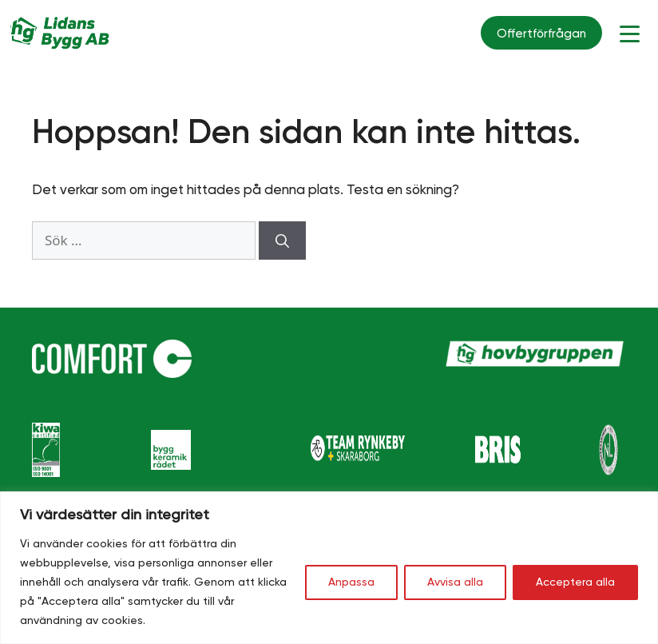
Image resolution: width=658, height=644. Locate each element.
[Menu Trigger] (630, 33)
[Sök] (282, 241)
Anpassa (351, 582)
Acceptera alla (575, 582)
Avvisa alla (455, 582)
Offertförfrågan (541, 34)
